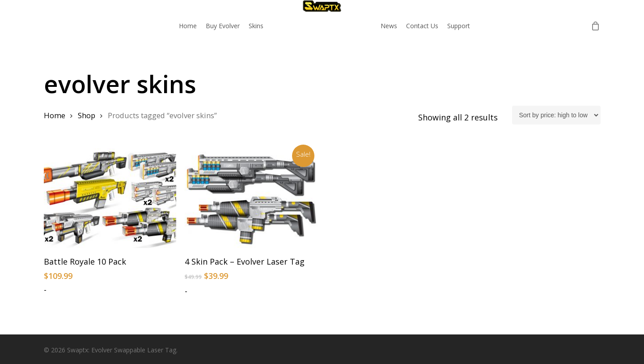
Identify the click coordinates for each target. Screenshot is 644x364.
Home (55, 115)
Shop (87, 115)
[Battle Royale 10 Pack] (110, 198)
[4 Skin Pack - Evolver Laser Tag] (251, 198)
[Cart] (596, 26)
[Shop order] (556, 115)
